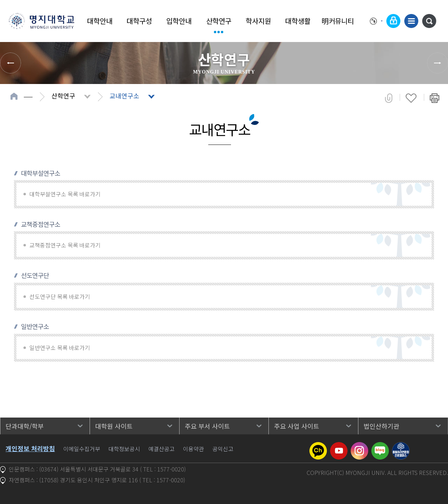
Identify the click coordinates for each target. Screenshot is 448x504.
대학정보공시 (124, 449)
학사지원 (258, 21)
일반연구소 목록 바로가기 (60, 348)
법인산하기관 (381, 426)
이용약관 (194, 449)
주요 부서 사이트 (207, 426)
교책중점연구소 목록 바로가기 (65, 245)
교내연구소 (124, 96)
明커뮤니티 (338, 21)
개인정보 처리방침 (30, 448)
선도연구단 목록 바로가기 (60, 296)
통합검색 (429, 21)
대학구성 (139, 21)
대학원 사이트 (114, 426)
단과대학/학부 (25, 426)
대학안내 (100, 21)
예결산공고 (162, 449)
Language (376, 21)
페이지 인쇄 (435, 98)
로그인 (393, 21)
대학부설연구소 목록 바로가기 (65, 194)
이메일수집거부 (82, 449)
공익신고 (223, 449)
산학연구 (219, 21)
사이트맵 (411, 21)
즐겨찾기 (411, 98)
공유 (389, 98)
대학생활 (298, 21)
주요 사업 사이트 (297, 426)
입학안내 (179, 21)
